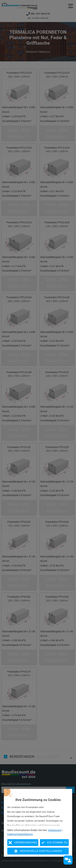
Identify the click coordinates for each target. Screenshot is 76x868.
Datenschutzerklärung (20, 834)
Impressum (55, 830)
